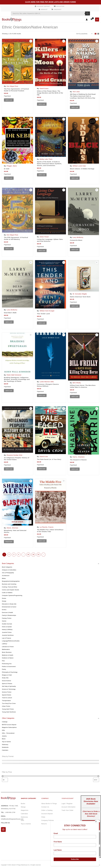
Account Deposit (44, 6)
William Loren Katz (79, 166)
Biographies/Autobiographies (11, 581)
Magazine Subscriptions (9, 727)
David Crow (44, 457)
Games (4, 621)
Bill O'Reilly (77, 383)
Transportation (6, 701)
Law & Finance (7, 638)
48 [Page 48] (28, 555)
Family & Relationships (9, 615)
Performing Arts (7, 664)
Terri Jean (76, 92)
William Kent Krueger (47, 311)
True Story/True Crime (9, 703)
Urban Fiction (6, 706)
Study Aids (5, 678)
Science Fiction (7, 692)
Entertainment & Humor (9, 607)
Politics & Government (9, 667)
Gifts (3, 730)
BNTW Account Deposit (9, 725)
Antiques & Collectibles (9, 570)
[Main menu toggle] (97, 20)
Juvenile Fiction (7, 632)
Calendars (5, 750)
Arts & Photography (8, 573)
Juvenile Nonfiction (8, 635)
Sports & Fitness (7, 684)
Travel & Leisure (7, 698)
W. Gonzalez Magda (80, 294)
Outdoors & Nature (8, 658)
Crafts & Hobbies (7, 593)
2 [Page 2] (9, 555)
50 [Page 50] (38, 555)
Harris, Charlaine (79, 457)
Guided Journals (7, 624)
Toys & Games (6, 742)
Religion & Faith (7, 675)
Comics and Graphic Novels (11, 590)
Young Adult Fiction (8, 709)
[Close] (97, 821)
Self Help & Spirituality (9, 686)
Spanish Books (7, 695)
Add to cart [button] (9, 100)
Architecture (6, 576)
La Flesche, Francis (47, 527)
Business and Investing (9, 584)
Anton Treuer (44, 237)
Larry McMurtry (78, 237)
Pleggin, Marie (12, 166)
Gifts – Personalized (8, 733)
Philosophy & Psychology (10, 672)
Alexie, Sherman (13, 528)
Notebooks (5, 747)
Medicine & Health (8, 655)
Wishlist (44, 9)
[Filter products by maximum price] (96, 780)
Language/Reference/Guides (11, 641)
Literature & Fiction (8, 647)
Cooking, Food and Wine (10, 587)
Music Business (7, 652)
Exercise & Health (7, 612)
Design (4, 601)
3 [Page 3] (14, 555)
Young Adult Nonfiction (9, 712)
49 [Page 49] (33, 555)
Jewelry (4, 736)
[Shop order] (84, 34)
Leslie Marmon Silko (47, 382)
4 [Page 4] (19, 555)
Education (60, 6)
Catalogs (5, 722)
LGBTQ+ (5, 644)
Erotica (4, 610)
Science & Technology (9, 689)
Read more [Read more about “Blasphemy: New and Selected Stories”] (9, 542)
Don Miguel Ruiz (13, 86)
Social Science (7, 681)
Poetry (4, 669)
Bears (4, 739)
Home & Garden (7, 627)
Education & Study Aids (9, 604)
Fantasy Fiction (7, 618)
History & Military (7, 629)
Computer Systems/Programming (12, 595)
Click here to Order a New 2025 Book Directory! (91, 814)
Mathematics (6, 649)
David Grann (44, 88)
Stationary (5, 745)
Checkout (58, 9)
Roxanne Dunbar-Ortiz (15, 455)
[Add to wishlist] (31, 41)
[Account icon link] (87, 20)
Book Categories (7, 567)
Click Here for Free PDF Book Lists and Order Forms (51, 2)
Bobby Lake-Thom (46, 159)
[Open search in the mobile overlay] (50, 13)
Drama (4, 598)
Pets (3, 661)
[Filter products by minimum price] (5, 780)
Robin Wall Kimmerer (14, 375)
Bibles (4, 578)
